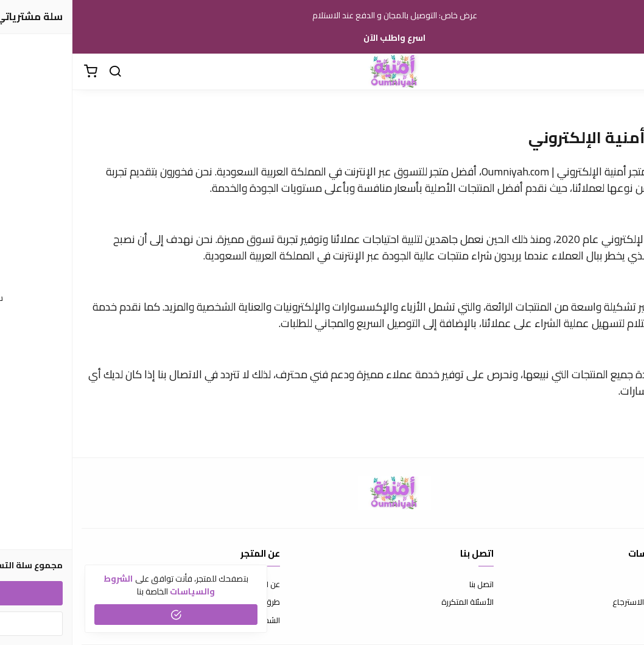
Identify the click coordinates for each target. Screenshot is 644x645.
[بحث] (43, 72)
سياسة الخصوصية (604, 621)
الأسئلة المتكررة (395, 602)
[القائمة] (626, 72)
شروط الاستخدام (607, 585)
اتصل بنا (409, 585)
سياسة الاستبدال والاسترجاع (587, 602)
